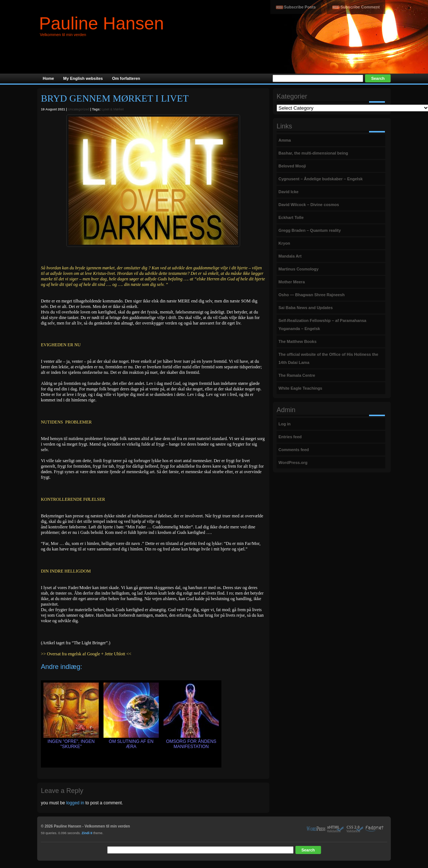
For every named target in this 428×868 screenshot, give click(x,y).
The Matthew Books (297, 341)
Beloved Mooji (292, 166)
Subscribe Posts (300, 7)
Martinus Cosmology (299, 269)
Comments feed (294, 450)
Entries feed (290, 437)
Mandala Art (290, 256)
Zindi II (87, 833)
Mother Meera (292, 282)
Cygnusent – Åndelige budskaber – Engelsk (321, 179)
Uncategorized (78, 109)
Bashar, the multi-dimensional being (313, 153)
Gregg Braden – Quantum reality (310, 230)
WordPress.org (293, 463)
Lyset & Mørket (113, 109)
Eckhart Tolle (291, 217)
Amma (285, 140)
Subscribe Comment (360, 7)
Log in (285, 424)
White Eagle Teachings (300, 388)
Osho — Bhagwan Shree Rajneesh (312, 295)
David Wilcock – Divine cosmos (309, 205)
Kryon (284, 243)
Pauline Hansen (101, 23)
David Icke (288, 192)
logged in (75, 803)
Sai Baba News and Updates (306, 308)
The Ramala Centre (297, 375)
